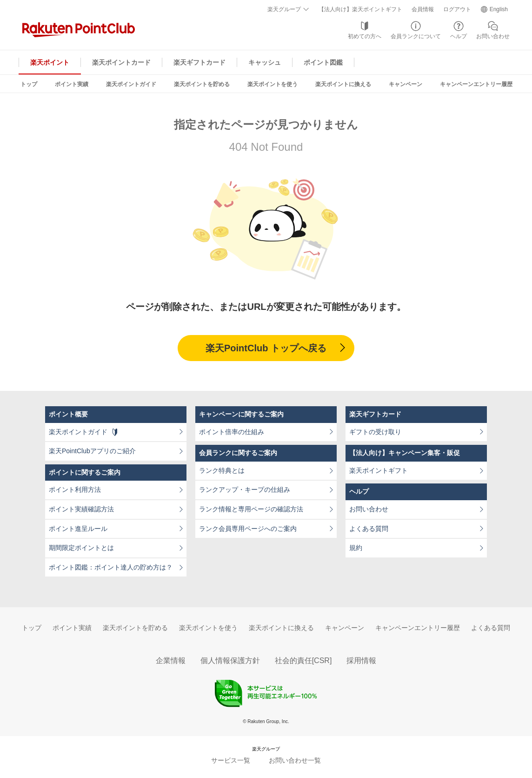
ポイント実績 (72, 84)
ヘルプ (459, 36)
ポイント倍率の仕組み (232, 432)
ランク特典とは (222, 470)
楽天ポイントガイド (131, 84)
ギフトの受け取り (375, 432)
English (499, 9)
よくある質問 (369, 529)
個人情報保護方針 (230, 661)
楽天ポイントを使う (273, 84)
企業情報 (171, 661)
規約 (356, 548)
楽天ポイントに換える (343, 84)
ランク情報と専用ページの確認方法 (251, 509)
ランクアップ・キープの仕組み (245, 490)
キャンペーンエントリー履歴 (476, 84)
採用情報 (361, 661)
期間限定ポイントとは (81, 548)
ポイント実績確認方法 (81, 509)
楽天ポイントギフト (379, 470)
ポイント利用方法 (75, 490)
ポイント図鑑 (323, 62)
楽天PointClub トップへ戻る (266, 348)
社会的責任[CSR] (303, 661)
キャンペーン (406, 84)
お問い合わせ (493, 36)
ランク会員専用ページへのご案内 (248, 529)
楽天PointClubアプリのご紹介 (92, 451)
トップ (29, 84)
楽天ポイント (50, 62)
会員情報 (423, 9)
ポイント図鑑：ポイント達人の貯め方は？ (111, 567)
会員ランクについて (416, 36)
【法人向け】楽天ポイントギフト (360, 9)
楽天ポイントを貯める (202, 84)
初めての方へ (365, 36)
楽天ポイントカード (121, 62)
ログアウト (457, 9)
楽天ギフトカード (199, 62)
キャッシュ (265, 62)
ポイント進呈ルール (78, 529)
